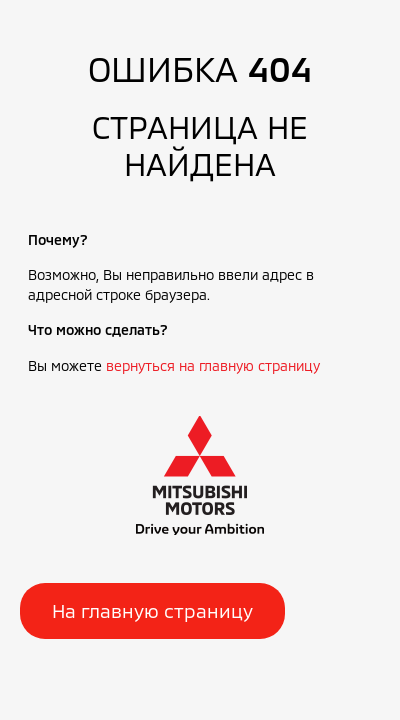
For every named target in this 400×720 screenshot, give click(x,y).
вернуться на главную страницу (213, 365)
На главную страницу (152, 610)
